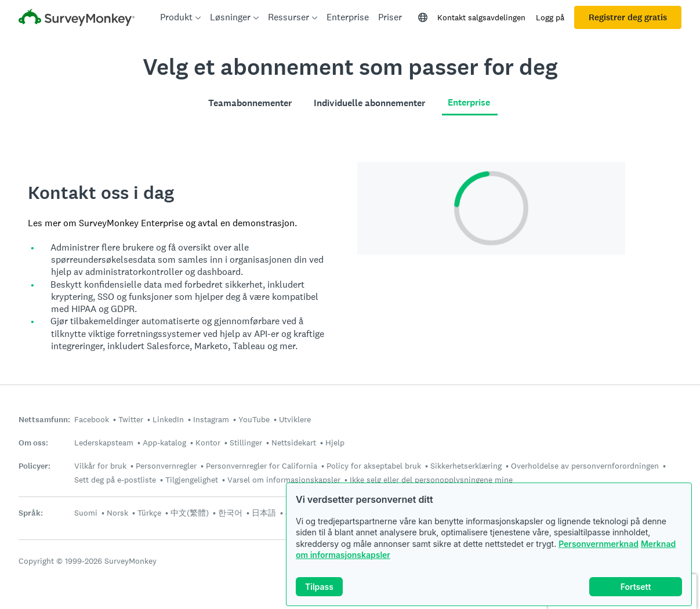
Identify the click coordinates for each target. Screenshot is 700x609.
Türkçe (149, 513)
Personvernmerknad (599, 544)
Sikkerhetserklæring (466, 466)
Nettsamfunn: (44, 420)
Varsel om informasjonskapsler (284, 480)
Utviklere (295, 419)
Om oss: (33, 443)
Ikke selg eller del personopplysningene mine (431, 480)
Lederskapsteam (104, 443)
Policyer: (35, 466)
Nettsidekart (294, 443)
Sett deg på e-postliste (115, 480)
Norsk (117, 513)
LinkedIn (168, 419)
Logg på (550, 17)
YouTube (254, 419)
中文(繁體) (190, 513)
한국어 (230, 513)
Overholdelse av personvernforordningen (585, 466)
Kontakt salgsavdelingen (481, 17)
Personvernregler (166, 466)
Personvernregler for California (262, 466)
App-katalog (164, 443)
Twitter (131, 419)
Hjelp (335, 443)
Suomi (86, 513)
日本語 (264, 513)
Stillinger (246, 443)
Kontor (208, 443)
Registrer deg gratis (628, 17)
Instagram (211, 419)
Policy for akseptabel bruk (374, 466)
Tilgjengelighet (192, 480)
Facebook (92, 419)
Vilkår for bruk (100, 466)
